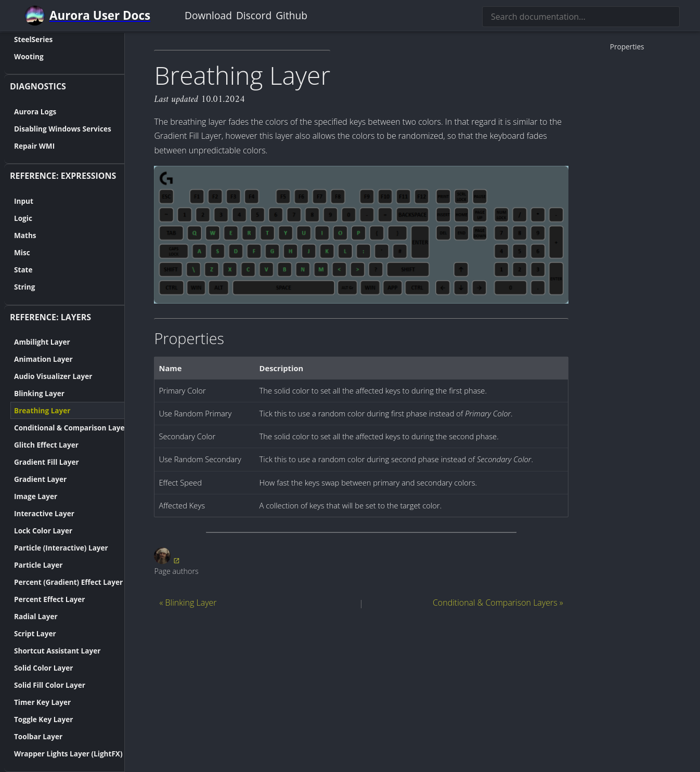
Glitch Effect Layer (36, 445)
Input (13, 201)
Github (291, 15)
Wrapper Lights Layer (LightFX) (58, 754)
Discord (254, 15)
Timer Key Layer (32, 702)
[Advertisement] (361, 689)
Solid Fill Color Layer (39, 685)
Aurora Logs (25, 111)
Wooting (18, 56)
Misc (12, 252)
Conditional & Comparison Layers (62, 428)
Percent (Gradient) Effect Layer (58, 582)
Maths (15, 235)
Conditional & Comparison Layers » (498, 603)
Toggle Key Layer (33, 719)
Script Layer (25, 633)
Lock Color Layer (33, 531)
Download (208, 15)
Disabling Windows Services (52, 128)
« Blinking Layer (188, 603)
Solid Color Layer (33, 668)
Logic (13, 218)
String (14, 287)
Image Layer (25, 496)
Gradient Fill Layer (36, 462)
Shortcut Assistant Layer (47, 651)
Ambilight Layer (32, 342)
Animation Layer (33, 359)
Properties (627, 47)
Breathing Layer (32, 410)
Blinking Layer (29, 393)
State (13, 270)
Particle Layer (28, 565)
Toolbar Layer (28, 736)
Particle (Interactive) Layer (51, 548)
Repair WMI (24, 145)
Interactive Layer (34, 513)
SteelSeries (23, 39)
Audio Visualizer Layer (43, 376)
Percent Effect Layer (39, 599)
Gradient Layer (30, 479)
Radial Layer (25, 616)
